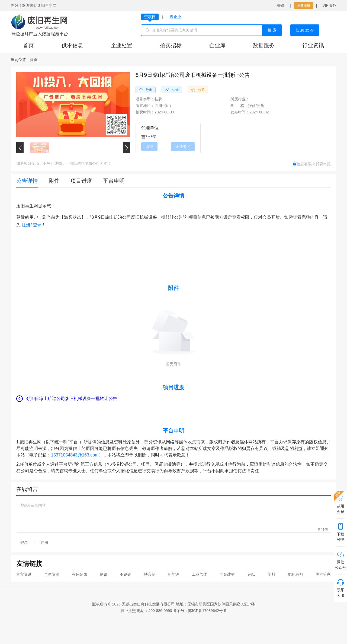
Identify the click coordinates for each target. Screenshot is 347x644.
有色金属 (79, 574)
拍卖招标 (171, 45)
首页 (28, 45)
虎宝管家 (323, 574)
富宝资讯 (24, 574)
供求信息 (72, 45)
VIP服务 (329, 5)
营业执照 (128, 611)
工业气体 (200, 574)
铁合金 (150, 574)
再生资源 (52, 574)
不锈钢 (126, 574)
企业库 (217, 45)
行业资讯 (313, 45)
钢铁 (104, 574)
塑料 (271, 574)
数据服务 (264, 45)
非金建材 (227, 574)
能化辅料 (295, 574)
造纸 (251, 574)
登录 (281, 5)
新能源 (173, 574)
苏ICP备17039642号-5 (207, 611)
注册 (26, 225)
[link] (34, 60)
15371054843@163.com (75, 455)
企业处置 (121, 45)
